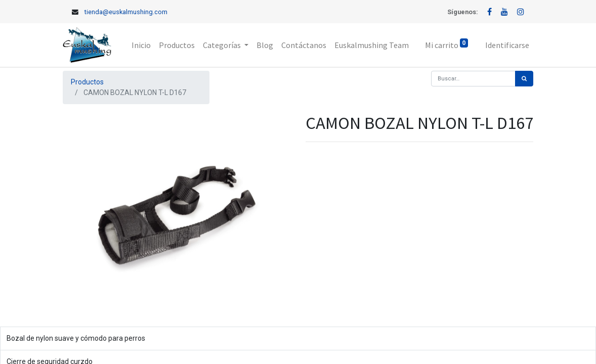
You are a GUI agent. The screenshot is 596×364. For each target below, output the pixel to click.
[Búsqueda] (524, 79)
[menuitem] (141, 45)
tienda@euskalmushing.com (126, 12)
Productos (87, 82)
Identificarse (507, 45)
